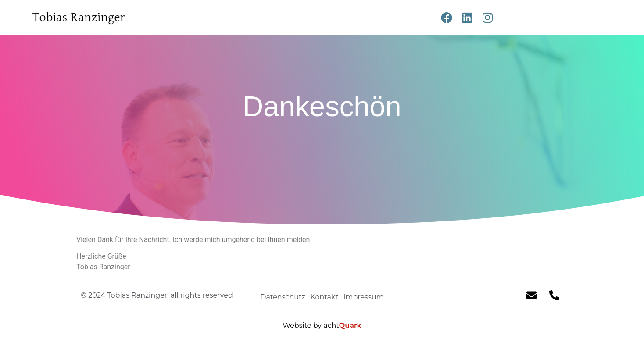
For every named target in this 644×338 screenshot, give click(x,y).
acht (342, 326)
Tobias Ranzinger (78, 17)
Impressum (364, 297)
